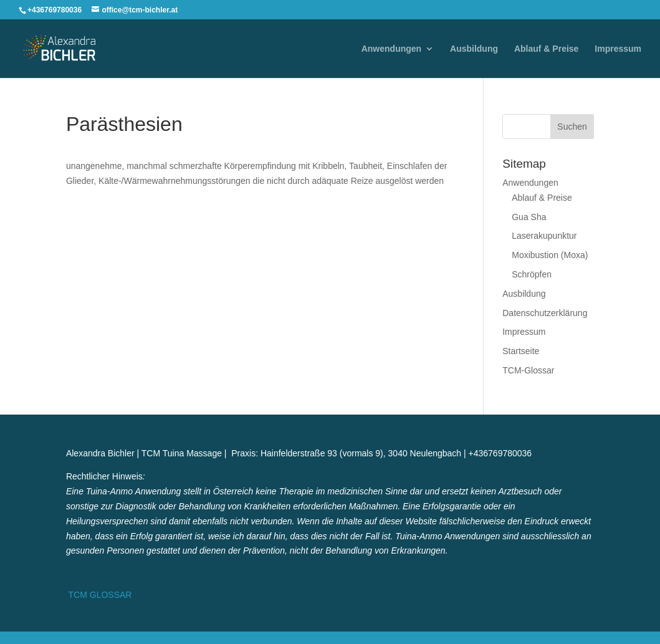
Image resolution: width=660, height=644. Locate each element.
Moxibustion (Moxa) (550, 255)
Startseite (521, 351)
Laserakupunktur (544, 236)
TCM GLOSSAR (99, 595)
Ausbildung (474, 49)
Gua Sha (529, 217)
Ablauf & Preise (546, 49)
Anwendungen (391, 49)
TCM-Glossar (528, 370)
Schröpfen (532, 274)
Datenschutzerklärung (545, 313)
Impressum (618, 49)
